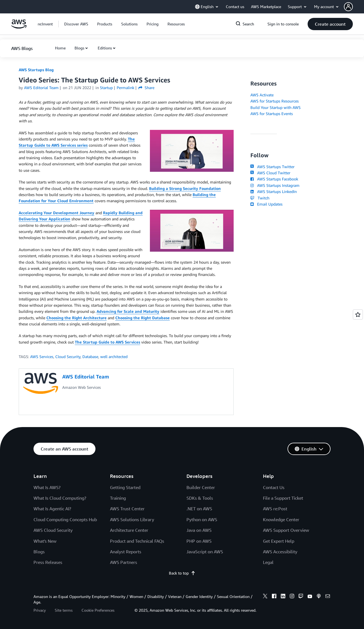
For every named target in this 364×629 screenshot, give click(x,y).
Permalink (125, 88)
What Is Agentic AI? (52, 509)
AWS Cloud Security (53, 530)
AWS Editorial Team (41, 88)
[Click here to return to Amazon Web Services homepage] (19, 27)
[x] (265, 597)
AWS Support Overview (286, 530)
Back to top (182, 573)
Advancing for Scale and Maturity (128, 311)
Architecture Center (129, 530)
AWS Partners (124, 562)
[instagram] (292, 597)
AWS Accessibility (280, 552)
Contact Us (274, 487)
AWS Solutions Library (132, 520)
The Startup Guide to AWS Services (107, 342)
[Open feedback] (358, 314)
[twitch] (301, 597)
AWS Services (42, 357)
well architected (114, 357)
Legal (268, 562)
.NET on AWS (199, 509)
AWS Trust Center (127, 509)
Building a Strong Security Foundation (185, 188)
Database (90, 357)
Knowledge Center (281, 520)
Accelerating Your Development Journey (57, 213)
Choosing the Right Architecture (76, 318)
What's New (45, 541)
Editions (105, 48)
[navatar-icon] (348, 7)
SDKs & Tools (200, 498)
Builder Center (201, 487)
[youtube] (310, 597)
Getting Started (125, 487)
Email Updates (266, 204)
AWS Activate (262, 95)
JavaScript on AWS (205, 552)
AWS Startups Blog (36, 70)
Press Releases (48, 562)
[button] (354, 7)
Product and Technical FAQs (137, 541)
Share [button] (146, 88)
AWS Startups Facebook (274, 179)
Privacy (40, 610)
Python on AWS (202, 520)
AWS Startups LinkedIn (274, 191)
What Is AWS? (47, 487)
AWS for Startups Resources (275, 101)
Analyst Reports (126, 552)
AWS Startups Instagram (275, 185)
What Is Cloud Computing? (60, 498)
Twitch (260, 198)
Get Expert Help (279, 541)
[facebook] (274, 597)
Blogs (79, 48)
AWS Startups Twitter (272, 167)
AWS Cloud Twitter (270, 173)
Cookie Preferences (98, 610)
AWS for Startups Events (272, 114)
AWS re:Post (275, 509)
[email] (328, 597)
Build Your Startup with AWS (276, 107)
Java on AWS (199, 530)
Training (118, 498)
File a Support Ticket (283, 498)
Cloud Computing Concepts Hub (65, 520)
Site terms (64, 610)
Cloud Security (68, 357)
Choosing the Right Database (143, 318)
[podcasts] (319, 597)
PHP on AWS (199, 541)
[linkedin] (283, 597)
